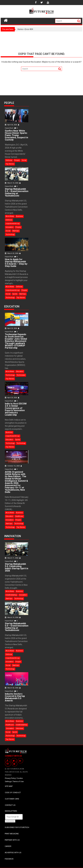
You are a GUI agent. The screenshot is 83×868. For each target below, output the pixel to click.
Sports (15, 294)
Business (19, 216)
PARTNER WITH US (12, 840)
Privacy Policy (10, 778)
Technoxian (21, 375)
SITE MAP (9, 786)
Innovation (10, 227)
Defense (9, 160)
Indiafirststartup (11, 595)
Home (20, 29)
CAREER (8, 846)
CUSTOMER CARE (12, 799)
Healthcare (19, 516)
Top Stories (10, 164)
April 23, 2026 (11, 328)
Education (20, 371)
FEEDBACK (9, 859)
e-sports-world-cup (13, 224)
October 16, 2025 (12, 466)
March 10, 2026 (12, 183)
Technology (10, 234)
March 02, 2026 (12, 253)
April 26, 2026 (11, 125)
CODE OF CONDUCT (13, 793)
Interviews (20, 728)
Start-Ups (16, 231)
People (17, 160)
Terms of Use (18, 781)
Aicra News (10, 216)
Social (24, 160)
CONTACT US (10, 805)
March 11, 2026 (12, 558)
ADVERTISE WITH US (13, 853)
